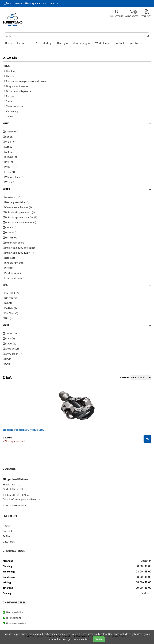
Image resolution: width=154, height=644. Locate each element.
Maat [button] (77, 285)
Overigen (62, 43)
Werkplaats (102, 43)
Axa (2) (8, 152)
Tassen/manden (14, 106)
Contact (119, 43)
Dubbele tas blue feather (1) (19, 222)
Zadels (9, 116)
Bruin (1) (9, 359)
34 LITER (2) (11, 293)
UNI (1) (8, 318)
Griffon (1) (9, 232)
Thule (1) (9, 172)
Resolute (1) (11, 258)
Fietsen (22, 43)
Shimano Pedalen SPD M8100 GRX (23, 430)
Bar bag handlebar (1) (16, 202)
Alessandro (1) (12, 197)
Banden (9, 71)
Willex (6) (9, 142)
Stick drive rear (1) (14, 273)
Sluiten (99, 639)
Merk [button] (77, 123)
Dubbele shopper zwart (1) (19, 212)
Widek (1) (9, 182)
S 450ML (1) (10, 313)
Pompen (10, 96)
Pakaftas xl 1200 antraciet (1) (20, 248)
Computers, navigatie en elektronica (25, 81)
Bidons (9, 76)
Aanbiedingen (82, 43)
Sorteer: (125, 377)
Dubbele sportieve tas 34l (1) (20, 217)
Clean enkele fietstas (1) (17, 207)
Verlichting (11, 111)
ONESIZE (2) (11, 298)
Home (6, 526)
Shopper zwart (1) (14, 263)
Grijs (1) (8, 364)
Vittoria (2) (10, 167)
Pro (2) (8, 162)
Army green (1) (12, 354)
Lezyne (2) (10, 157)
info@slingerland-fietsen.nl (26, 499)
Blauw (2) (9, 343)
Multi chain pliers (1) (15, 243)
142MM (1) (10, 308)
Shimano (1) (10, 131)
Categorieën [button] (77, 58)
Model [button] (77, 189)
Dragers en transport (17, 86)
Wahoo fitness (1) (14, 177)
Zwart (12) (10, 333)
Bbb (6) (8, 137)
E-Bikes (7, 43)
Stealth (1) (10, 268)
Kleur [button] (77, 325)
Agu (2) (8, 147)
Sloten (9, 101)
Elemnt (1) (9, 227)
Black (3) (9, 338)
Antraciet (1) (11, 349)
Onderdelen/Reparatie (18, 91)
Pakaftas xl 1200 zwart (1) (18, 253)
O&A (34, 43)
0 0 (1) (7, 303)
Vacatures (136, 43)
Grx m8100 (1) (11, 237)
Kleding (47, 43)
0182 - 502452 (21, 495)
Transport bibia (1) (14, 278)
